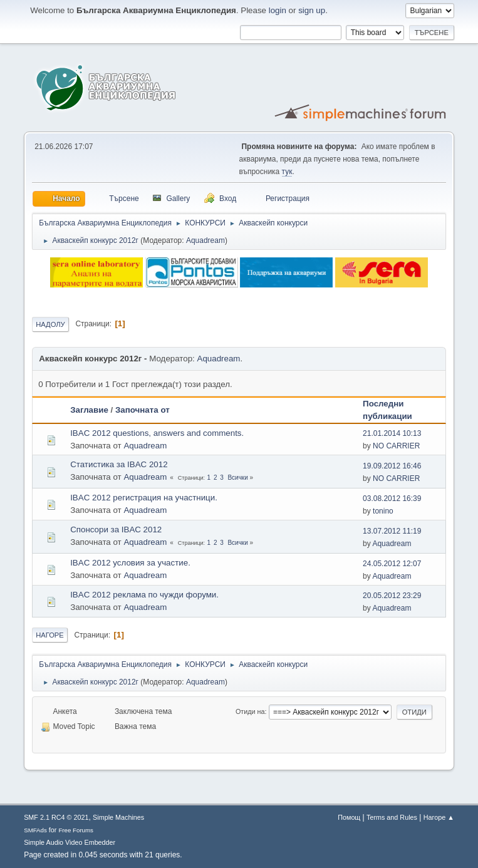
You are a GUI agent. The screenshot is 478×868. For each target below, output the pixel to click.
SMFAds (35, 830)
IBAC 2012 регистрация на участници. (144, 498)
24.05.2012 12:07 (392, 564)
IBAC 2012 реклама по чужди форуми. (144, 595)
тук (287, 172)
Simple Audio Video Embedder (70, 842)
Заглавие (89, 410)
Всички (237, 478)
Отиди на (250, 711)
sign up (312, 10)
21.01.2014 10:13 (392, 433)
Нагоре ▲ (439, 817)
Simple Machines (118, 817)
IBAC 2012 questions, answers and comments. (157, 433)
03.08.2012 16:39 (392, 499)
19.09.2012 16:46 (392, 466)
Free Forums (76, 830)
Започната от (143, 410)
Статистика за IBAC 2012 (119, 464)
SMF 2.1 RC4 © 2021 (56, 817)
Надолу (50, 324)
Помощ (349, 817)
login (278, 10)
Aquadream (205, 240)
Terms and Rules (392, 817)
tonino (383, 511)
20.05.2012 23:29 (392, 596)
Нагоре (50, 635)
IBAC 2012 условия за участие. (130, 563)
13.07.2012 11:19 (392, 531)
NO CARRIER (396, 446)
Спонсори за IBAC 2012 (116, 530)
